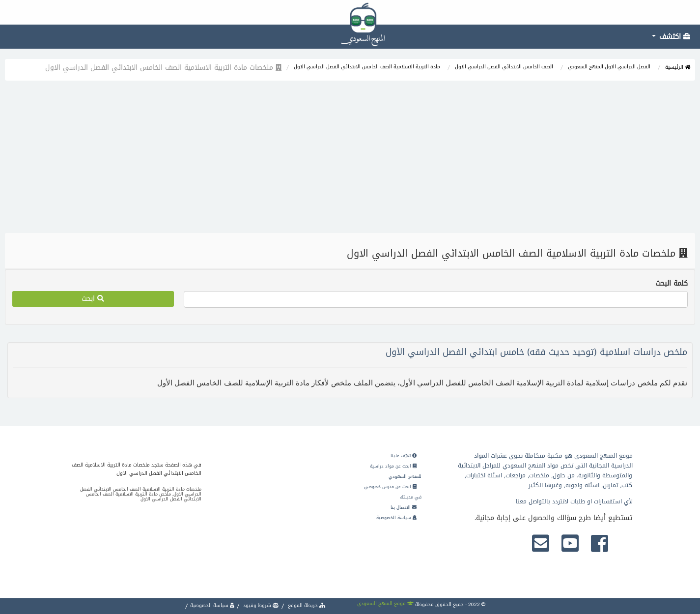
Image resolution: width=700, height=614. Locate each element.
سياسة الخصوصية (396, 518)
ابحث (93, 299)
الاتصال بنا (404, 507)
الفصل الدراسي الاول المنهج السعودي (609, 67)
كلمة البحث (672, 284)
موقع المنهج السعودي (385, 603)
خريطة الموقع (306, 605)
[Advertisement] (350, 159)
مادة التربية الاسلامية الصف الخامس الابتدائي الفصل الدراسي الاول (367, 67)
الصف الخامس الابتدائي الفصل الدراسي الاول (504, 67)
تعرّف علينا (404, 456)
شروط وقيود (260, 605)
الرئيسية (678, 67)
